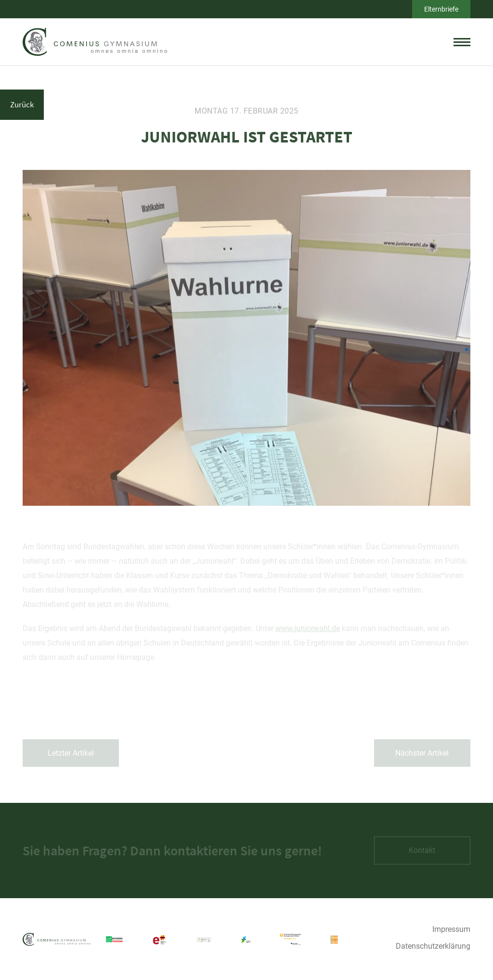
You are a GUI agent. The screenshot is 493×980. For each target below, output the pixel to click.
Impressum (451, 929)
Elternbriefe (441, 9)
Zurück (22, 104)
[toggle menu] (462, 42)
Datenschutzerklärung (433, 946)
